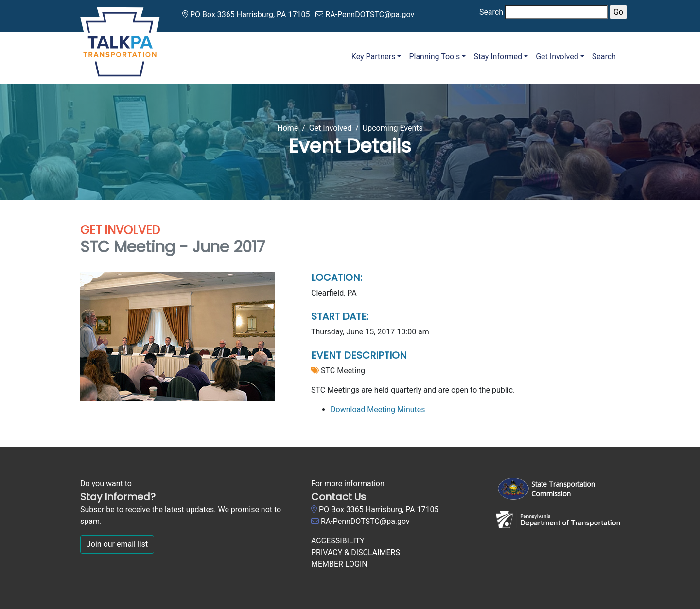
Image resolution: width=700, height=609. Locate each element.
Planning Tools (434, 57)
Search (491, 12)
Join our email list (117, 544)
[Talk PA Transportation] (120, 40)
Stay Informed (498, 57)
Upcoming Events (393, 128)
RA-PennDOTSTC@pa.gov (370, 14)
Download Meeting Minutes (378, 409)
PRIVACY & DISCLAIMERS (356, 552)
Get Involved (557, 57)
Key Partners (374, 57)
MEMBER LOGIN (339, 564)
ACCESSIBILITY (338, 541)
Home (288, 128)
